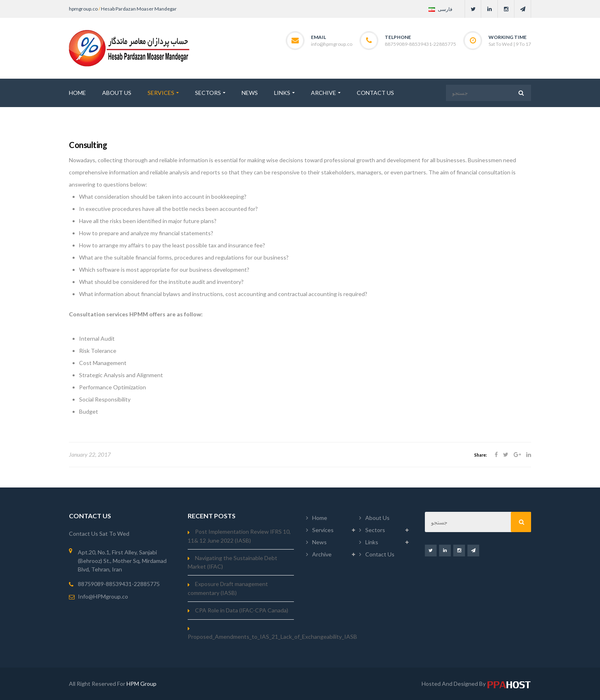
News (319, 542)
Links (372, 542)
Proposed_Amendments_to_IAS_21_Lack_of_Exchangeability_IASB (272, 637)
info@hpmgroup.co (332, 44)
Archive (322, 554)
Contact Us (380, 554)
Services (323, 530)
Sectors (375, 530)
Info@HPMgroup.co (103, 596)
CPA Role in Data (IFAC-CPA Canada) (242, 610)
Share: (481, 455)
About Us (377, 518)
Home (320, 518)
